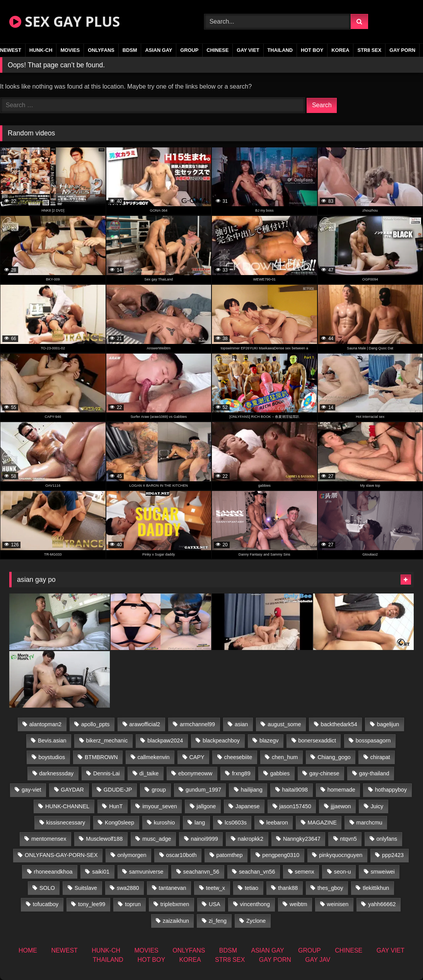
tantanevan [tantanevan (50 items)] (172, 888)
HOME (28, 950)
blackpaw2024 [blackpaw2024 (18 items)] (165, 741)
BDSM (130, 50)
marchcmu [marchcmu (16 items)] (369, 823)
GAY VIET (248, 50)
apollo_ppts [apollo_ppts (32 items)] (96, 724)
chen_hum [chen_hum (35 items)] (285, 757)
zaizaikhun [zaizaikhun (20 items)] (176, 921)
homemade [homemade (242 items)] (341, 790)
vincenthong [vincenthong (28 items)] (255, 904)
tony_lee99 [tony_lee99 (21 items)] (92, 904)
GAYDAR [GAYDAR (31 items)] (72, 790)
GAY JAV (318, 960)
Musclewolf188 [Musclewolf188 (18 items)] (104, 839)
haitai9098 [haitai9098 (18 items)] (295, 790)
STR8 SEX (369, 50)
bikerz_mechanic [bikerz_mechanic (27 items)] (107, 741)
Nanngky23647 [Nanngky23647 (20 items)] (302, 839)
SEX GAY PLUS (65, 21)
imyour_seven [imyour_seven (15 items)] (160, 806)
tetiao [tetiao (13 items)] (252, 888)
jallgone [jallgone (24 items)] (206, 806)
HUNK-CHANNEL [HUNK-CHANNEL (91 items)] (67, 806)
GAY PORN (402, 50)
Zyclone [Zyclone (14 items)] (256, 921)
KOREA (340, 50)
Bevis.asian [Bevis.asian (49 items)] (52, 741)
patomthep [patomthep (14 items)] (229, 855)
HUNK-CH (41, 50)
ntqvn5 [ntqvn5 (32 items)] (349, 839)
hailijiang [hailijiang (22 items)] (252, 790)
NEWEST (64, 950)
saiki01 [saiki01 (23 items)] (101, 872)
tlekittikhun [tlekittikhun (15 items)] (376, 888)
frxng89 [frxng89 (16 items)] (241, 773)
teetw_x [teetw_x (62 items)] (215, 888)
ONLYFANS (101, 50)
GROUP (189, 50)
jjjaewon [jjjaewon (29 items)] (341, 806)
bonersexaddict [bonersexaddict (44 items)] (317, 741)
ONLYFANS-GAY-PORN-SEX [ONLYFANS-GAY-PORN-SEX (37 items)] (61, 855)
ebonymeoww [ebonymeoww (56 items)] (195, 773)
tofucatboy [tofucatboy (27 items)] (46, 904)
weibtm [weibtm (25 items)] (298, 904)
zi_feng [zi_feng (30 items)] (218, 921)
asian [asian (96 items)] (241, 724)
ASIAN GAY (159, 50)
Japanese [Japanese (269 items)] (247, 806)
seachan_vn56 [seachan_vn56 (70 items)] (257, 872)
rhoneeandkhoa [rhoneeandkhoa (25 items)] (53, 872)
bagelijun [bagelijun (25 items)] (388, 724)
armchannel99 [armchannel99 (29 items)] (197, 724)
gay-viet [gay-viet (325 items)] (31, 790)
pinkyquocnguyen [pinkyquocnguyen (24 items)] (341, 855)
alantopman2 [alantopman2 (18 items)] (45, 724)
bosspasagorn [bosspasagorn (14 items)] (373, 741)
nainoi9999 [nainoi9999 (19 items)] (204, 839)
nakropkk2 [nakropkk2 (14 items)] (251, 839)
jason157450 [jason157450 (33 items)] (295, 806)
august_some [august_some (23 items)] (284, 724)
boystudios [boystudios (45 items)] (52, 757)
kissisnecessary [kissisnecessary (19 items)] (66, 823)
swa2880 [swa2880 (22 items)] (128, 888)
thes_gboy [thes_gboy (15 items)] (330, 888)
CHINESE (217, 50)
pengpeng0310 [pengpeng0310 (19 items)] (281, 855)
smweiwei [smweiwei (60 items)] (382, 872)
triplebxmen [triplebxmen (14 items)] (175, 904)
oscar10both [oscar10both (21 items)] (181, 855)
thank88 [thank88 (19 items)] (288, 888)
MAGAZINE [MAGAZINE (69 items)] (322, 823)
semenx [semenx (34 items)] (304, 872)
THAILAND (280, 50)
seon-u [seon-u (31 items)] (343, 872)
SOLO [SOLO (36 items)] (47, 888)
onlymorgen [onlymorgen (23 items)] (132, 855)
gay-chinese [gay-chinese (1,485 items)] (324, 773)
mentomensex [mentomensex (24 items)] (49, 839)
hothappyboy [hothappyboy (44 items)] (391, 790)
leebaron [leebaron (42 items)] (277, 823)
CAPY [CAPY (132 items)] (197, 757)
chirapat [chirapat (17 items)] (380, 757)
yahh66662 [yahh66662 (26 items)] (382, 904)
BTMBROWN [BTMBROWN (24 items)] (101, 757)
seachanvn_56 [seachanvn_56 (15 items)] (201, 872)
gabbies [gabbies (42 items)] (280, 773)
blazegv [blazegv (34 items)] (269, 741)
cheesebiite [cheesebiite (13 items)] (238, 757)
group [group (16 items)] (159, 790)
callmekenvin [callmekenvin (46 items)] (153, 757)
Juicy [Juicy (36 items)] (377, 806)
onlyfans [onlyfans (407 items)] (387, 839)
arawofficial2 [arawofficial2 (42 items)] (145, 724)
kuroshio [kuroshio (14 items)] (164, 823)
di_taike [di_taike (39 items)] (149, 773)
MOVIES (70, 50)
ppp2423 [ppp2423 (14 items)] (393, 855)
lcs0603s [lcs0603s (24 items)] (236, 823)
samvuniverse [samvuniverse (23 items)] (146, 872)
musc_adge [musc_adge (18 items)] (157, 839)
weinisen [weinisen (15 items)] (338, 904)
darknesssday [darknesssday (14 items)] (56, 773)
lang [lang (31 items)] (200, 823)
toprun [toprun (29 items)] (133, 904)
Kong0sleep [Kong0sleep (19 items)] (119, 823)
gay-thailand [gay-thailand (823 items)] (374, 773)
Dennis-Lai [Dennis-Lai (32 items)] (107, 773)
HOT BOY (312, 50)
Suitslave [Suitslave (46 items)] (86, 888)
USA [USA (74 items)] (215, 904)
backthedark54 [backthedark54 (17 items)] (339, 724)
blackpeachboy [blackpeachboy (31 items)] (221, 741)
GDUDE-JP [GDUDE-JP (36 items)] (118, 790)
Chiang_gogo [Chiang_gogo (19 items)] (334, 757)
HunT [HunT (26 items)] (116, 806)
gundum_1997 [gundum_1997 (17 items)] (203, 790)
